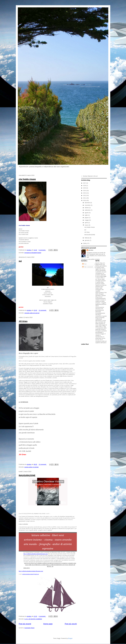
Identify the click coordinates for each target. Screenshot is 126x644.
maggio (87, 220)
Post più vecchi (71, 624)
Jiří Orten (23, 321)
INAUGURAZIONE (27, 475)
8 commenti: (42, 250)
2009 (85, 243)
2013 (85, 193)
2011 (85, 198)
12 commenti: (43, 310)
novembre (88, 205)
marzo (87, 225)
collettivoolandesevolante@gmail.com (30, 574)
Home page (48, 624)
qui (20, 261)
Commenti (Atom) (29, 628)
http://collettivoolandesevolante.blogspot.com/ (36, 554)
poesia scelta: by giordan (31, 467)
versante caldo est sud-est (32, 313)
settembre (88, 210)
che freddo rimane (27, 179)
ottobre (87, 208)
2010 (85, 200)
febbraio (87, 238)
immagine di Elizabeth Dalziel (33, 253)
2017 (85, 183)
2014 (85, 191)
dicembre (87, 203)
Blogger (70, 638)
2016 (85, 186)
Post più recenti (25, 624)
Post (84, 264)
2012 (85, 195)
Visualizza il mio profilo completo (90, 259)
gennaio (87, 240)
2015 (85, 188)
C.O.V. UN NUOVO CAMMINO (33, 619)
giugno (87, 218)
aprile (86, 223)
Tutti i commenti (88, 267)
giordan (91, 250)
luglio (86, 215)
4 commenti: (42, 616)
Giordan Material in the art (90, 176)
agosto (87, 213)
